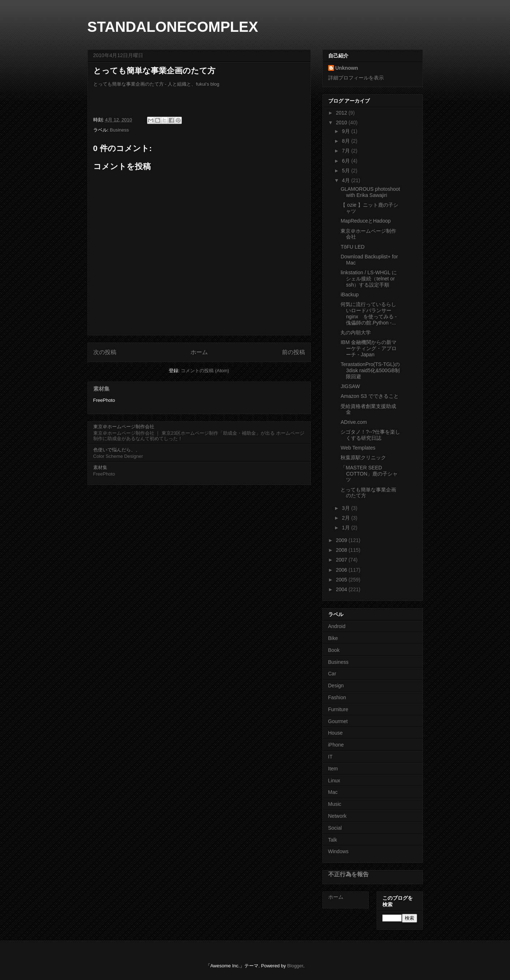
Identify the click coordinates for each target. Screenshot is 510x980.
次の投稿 (105, 352)
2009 (342, 540)
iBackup (350, 295)
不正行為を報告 (348, 874)
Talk (333, 840)
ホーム (199, 352)
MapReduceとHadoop (366, 221)
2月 (347, 518)
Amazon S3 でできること (369, 396)
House (335, 733)
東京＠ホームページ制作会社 (124, 427)
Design (336, 685)
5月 (347, 171)
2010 (342, 122)
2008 (342, 550)
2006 (342, 570)
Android (337, 626)
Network (337, 816)
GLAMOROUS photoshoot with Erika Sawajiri (370, 192)
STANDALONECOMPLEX (173, 27)
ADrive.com (353, 422)
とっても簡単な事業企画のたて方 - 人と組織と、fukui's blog (156, 84)
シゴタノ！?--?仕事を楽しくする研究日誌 (370, 435)
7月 (347, 151)
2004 (342, 589)
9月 (347, 131)
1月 (347, 528)
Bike (333, 638)
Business (119, 130)
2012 (342, 113)
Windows (338, 851)
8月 (347, 141)
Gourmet (338, 721)
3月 (347, 508)
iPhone (336, 745)
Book (334, 650)
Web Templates (358, 448)
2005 (342, 580)
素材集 (101, 389)
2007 (342, 560)
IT (330, 757)
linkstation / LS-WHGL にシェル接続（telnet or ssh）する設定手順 (368, 279)
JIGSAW (350, 386)
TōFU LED (352, 247)
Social (335, 828)
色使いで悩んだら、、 (117, 450)
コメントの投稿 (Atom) (205, 371)
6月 (347, 161)
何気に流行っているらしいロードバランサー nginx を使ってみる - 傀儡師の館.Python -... (368, 313)
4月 (347, 180)
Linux (334, 781)
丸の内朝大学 (356, 332)
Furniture (338, 709)
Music (335, 804)
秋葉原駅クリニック (363, 457)
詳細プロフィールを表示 (356, 78)
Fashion (337, 697)
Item (333, 769)
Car (332, 674)
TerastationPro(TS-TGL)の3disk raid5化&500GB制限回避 (370, 370)
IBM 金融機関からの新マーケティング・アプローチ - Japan (368, 348)
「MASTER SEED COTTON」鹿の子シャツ (369, 474)
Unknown (347, 68)
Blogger (295, 966)
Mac (333, 792)
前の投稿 (293, 352)
